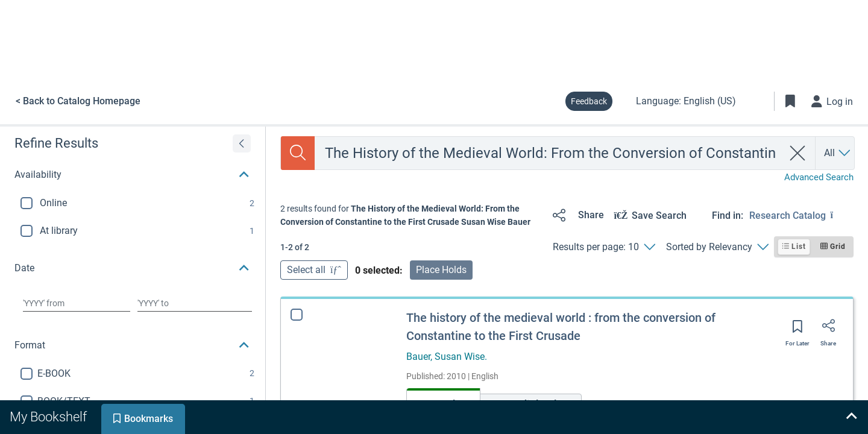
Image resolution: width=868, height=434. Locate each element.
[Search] (298, 153)
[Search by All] (838, 153)
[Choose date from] (77, 303)
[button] (133, 175)
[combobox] (549, 153)
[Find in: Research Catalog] (801, 215)
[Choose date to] (195, 303)
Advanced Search (819, 177)
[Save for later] (797, 330)
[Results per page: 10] (604, 247)
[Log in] (832, 101)
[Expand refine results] (242, 143)
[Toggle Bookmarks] (790, 101)
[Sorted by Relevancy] (717, 247)
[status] (412, 215)
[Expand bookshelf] (851, 417)
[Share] (576, 215)
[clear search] (798, 153)
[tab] (49, 417)
